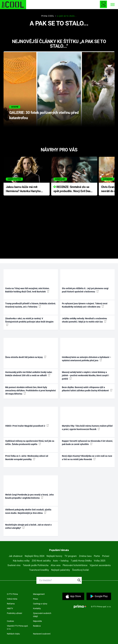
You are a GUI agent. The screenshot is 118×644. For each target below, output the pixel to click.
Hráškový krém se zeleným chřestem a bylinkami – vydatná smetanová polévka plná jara (87, 359)
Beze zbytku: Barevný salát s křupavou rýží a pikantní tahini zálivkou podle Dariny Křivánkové (87, 389)
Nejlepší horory (54, 556)
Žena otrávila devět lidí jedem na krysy (26, 357)
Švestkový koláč (81, 570)
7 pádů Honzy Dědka (81, 561)
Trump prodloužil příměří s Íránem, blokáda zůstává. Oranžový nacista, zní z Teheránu (31, 305)
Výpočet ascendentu (100, 565)
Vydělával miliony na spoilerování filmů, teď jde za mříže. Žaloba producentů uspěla (30, 443)
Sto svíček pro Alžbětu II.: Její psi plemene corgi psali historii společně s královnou (85, 290)
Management (39, 594)
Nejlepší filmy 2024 (34, 556)
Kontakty (37, 608)
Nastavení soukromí (42, 634)
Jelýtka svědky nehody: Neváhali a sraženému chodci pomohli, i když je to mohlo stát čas (84, 320)
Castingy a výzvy (40, 604)
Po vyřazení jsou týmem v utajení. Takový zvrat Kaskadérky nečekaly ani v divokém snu (85, 305)
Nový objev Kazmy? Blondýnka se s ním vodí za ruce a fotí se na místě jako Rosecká (87, 458)
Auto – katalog (61, 561)
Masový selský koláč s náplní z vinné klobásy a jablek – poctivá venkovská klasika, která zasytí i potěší (85, 375)
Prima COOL (48, 16)
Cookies (10, 621)
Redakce (37, 626)
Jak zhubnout (16, 556)
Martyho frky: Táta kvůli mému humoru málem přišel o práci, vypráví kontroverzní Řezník (87, 427)
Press (36, 599)
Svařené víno (14, 565)
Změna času (85, 556)
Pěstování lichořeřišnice (75, 565)
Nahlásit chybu (13, 634)
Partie (97, 556)
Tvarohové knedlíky (39, 570)
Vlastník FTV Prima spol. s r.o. (18, 627)
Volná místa (12, 599)
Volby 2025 (100, 561)
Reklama (11, 604)
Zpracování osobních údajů (42, 615)
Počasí (106, 556)
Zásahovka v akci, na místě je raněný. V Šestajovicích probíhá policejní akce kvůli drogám (29, 322)
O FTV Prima (12, 594)
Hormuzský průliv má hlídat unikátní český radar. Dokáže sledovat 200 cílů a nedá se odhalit (29, 374)
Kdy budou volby (21, 561)
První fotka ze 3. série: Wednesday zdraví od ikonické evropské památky (27, 458)
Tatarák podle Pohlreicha (36, 565)
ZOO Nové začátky (41, 561)
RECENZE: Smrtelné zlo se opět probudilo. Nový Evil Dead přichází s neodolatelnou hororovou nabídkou (73, 189)
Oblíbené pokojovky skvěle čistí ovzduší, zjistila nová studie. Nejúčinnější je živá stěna (28, 511)
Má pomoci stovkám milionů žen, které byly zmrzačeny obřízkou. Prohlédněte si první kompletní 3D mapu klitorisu (30, 391)
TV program (71, 556)
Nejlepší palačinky (61, 570)
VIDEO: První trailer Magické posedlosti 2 (27, 426)
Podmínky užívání (14, 613)
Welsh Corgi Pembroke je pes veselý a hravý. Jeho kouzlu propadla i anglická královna (29, 496)
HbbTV (10, 608)
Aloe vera (56, 565)
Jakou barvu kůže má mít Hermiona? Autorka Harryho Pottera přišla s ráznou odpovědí (23, 189)
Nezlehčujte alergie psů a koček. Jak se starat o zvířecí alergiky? (28, 526)
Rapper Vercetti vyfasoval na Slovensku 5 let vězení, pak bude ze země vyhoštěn (87, 443)
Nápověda (37, 621)
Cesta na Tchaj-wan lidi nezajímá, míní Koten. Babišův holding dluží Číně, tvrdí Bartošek (27, 290)
